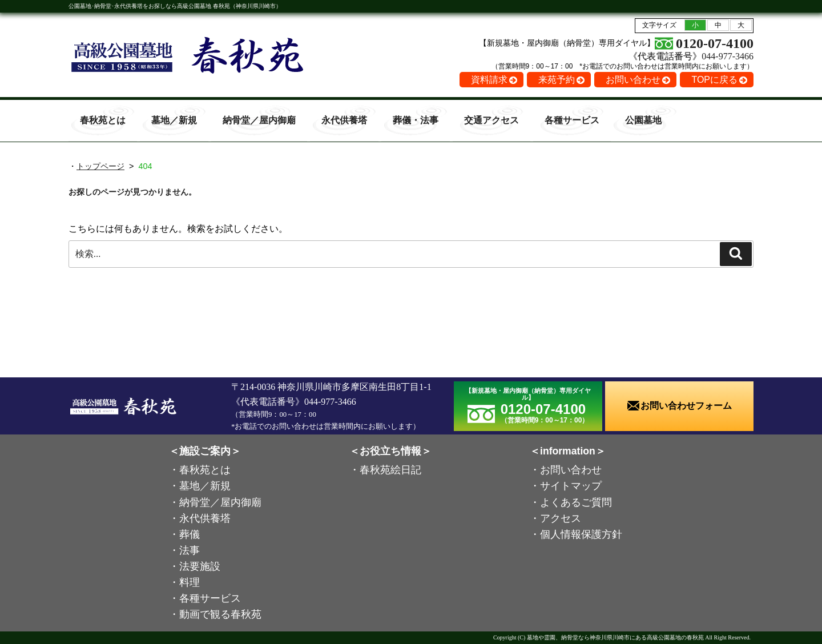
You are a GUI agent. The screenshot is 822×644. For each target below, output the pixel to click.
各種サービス (572, 120)
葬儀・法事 (416, 120)
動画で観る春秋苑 (220, 614)
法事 (190, 550)
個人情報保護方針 (581, 534)
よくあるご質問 (576, 502)
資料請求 (489, 80)
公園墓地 (643, 120)
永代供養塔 (344, 120)
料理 (190, 582)
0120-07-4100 (715, 43)
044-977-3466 (728, 56)
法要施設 (200, 566)
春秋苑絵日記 (390, 470)
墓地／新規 (174, 120)
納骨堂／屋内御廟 (259, 120)
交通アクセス (491, 120)
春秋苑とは (103, 120)
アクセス (561, 518)
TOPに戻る (714, 80)
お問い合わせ (633, 80)
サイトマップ (571, 486)
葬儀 (190, 534)
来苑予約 (557, 80)
